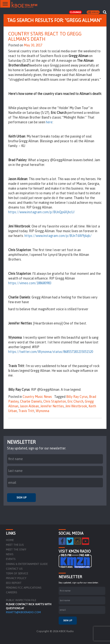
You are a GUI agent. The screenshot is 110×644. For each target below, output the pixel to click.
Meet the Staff (16, 550)
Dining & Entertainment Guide (27, 564)
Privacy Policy (16, 578)
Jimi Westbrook (76, 406)
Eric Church (75, 401)
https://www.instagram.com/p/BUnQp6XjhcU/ (42, 212)
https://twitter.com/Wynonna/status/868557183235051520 (51, 352)
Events (11, 559)
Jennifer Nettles (52, 406)
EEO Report (14, 583)
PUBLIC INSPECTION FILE (21, 600)
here (49, 122)
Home (10, 540)
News (10, 554)
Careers (11, 592)
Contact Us (14, 569)
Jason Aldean (29, 406)
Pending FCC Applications (24, 588)
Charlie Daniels (31, 401)
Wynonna (43, 411)
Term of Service (17, 573)
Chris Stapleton (55, 401)
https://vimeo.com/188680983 (30, 283)
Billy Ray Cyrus (77, 397)
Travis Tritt (26, 411)
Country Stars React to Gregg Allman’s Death (45, 36)
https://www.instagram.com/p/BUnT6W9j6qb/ (58, 236)
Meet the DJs (15, 545)
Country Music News (37, 397)
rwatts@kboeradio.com (23, 612)
